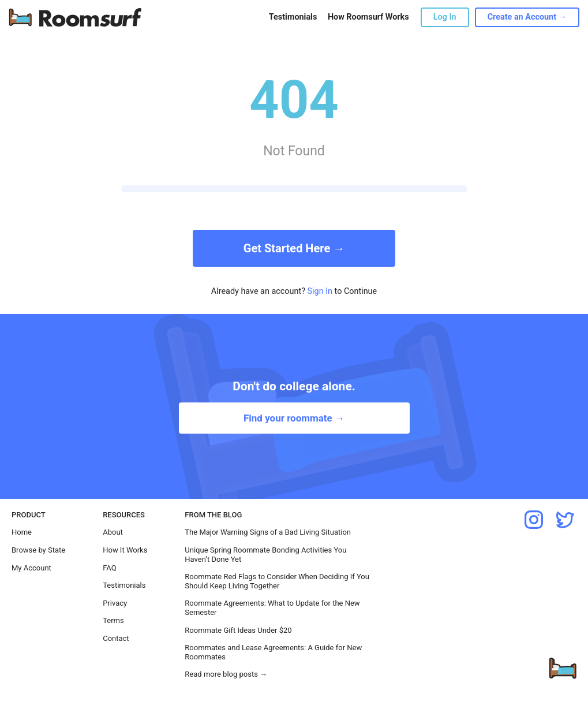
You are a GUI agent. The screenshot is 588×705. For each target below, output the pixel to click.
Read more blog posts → (226, 674)
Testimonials (293, 17)
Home (22, 532)
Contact (116, 638)
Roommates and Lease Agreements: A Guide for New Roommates (273, 652)
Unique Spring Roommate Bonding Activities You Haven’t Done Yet (265, 555)
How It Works (125, 550)
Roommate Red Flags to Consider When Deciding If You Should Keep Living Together (277, 581)
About (113, 532)
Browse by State (38, 550)
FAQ (109, 568)
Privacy (115, 603)
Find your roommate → (294, 418)
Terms (113, 620)
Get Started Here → (294, 248)
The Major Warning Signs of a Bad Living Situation (268, 532)
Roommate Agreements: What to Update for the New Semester (272, 608)
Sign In (320, 291)
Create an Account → (527, 17)
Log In (445, 17)
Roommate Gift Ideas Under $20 (238, 630)
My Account (31, 568)
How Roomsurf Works (368, 17)
